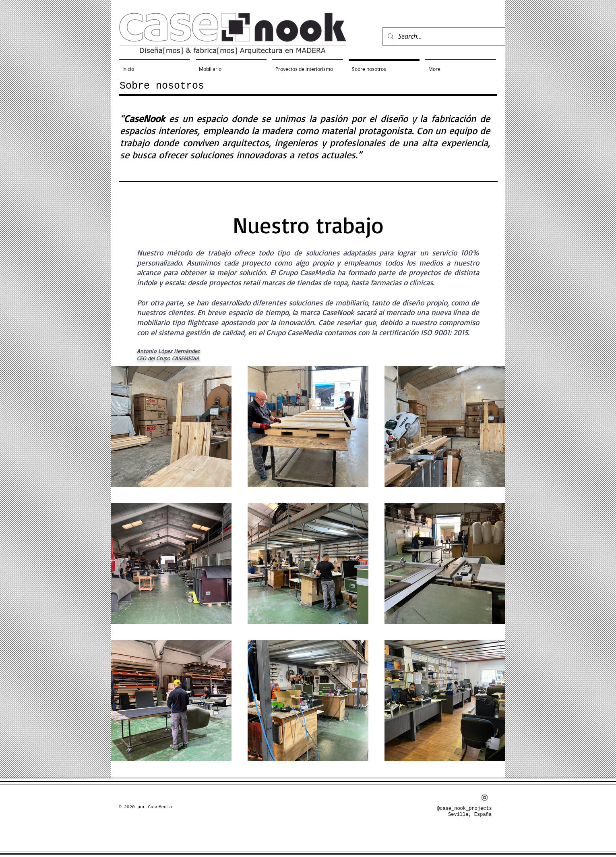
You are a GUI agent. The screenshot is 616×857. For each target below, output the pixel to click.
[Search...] (443, 36)
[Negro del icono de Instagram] (485, 798)
